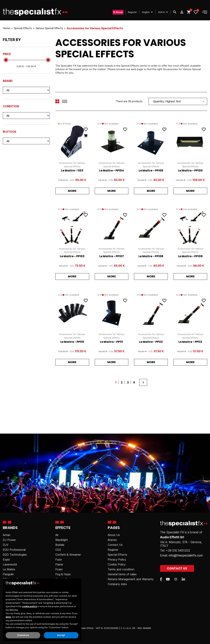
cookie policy (30, 606)
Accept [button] (61, 635)
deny (8, 617)
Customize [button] (23, 635)
